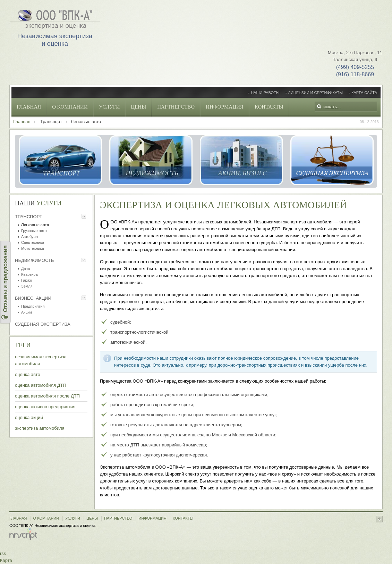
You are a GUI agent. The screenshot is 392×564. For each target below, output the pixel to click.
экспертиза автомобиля (40, 428)
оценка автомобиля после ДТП (47, 396)
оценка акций (29, 417)
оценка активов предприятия (45, 407)
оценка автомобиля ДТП (41, 385)
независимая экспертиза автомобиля (41, 360)
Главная (22, 122)
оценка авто (28, 374)
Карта (6, 560)
